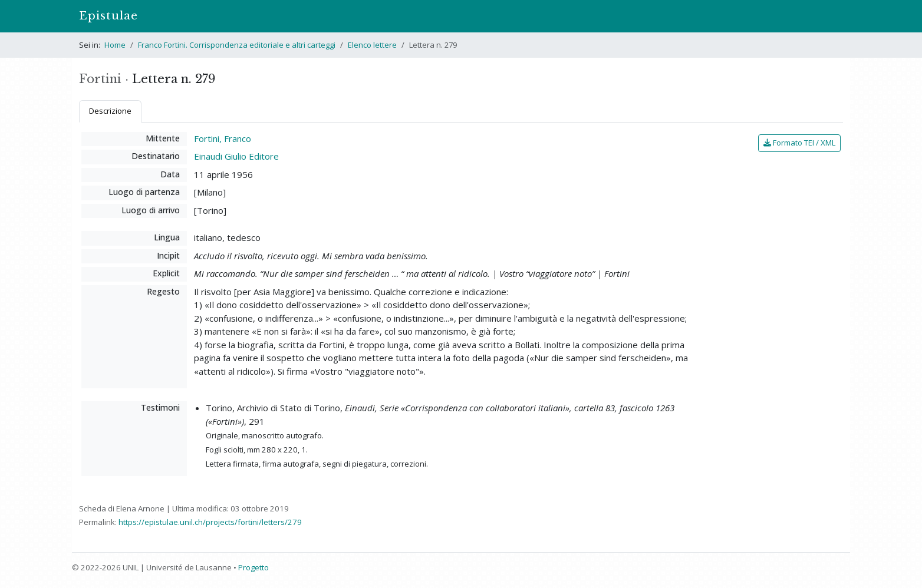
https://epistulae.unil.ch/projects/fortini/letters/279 (210, 522)
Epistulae (108, 16)
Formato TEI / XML (799, 143)
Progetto (253, 567)
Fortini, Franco (223, 138)
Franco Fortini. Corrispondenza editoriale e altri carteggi (237, 45)
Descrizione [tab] (110, 111)
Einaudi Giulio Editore (236, 156)
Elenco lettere (372, 45)
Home (115, 45)
